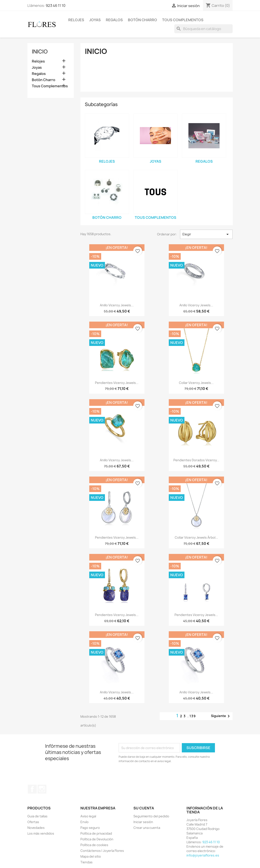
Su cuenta (144, 808)
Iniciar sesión (143, 822)
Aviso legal (88, 816)
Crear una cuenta (147, 828)
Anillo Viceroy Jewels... (117, 305)
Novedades (36, 828)
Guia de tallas (37, 816)
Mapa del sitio (91, 856)
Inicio (40, 52)
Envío (84, 822)
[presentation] (156, 776)
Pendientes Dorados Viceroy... (196, 460)
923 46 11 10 (56, 6)
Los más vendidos (41, 833)
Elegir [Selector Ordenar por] (206, 234)
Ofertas (33, 822)
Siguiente (221, 716)
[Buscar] (203, 29)
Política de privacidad (96, 833)
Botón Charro (142, 20)
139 (193, 716)
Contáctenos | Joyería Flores (102, 851)
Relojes (76, 20)
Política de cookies (94, 845)
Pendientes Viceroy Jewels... (117, 383)
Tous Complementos (183, 20)
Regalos (114, 20)
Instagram (42, 789)
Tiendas (86, 862)
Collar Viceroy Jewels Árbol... (196, 537)
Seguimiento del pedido (151, 816)
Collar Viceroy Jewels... (196, 383)
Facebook (32, 789)
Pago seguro (90, 828)
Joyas (95, 20)
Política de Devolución (97, 839)
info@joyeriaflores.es (203, 855)
